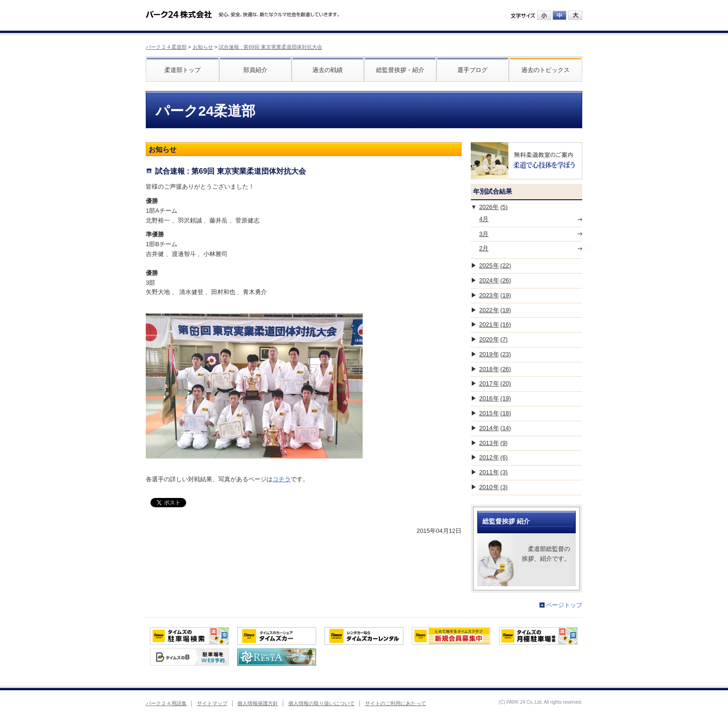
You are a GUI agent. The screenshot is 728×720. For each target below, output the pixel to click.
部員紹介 (255, 70)
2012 (493, 457)
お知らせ (203, 47)
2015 (495, 413)
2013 (493, 443)
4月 (484, 219)
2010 (493, 487)
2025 (495, 265)
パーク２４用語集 (166, 703)
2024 (495, 280)
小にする (544, 15)
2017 (495, 383)
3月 (484, 234)
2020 (493, 339)
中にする (559, 15)
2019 (495, 354)
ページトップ (564, 605)
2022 (495, 310)
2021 (495, 324)
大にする (575, 15)
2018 (495, 369)
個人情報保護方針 (258, 703)
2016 (495, 398)
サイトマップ (212, 703)
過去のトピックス (546, 70)
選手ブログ (472, 70)
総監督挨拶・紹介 (400, 70)
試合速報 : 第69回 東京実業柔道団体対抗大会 (270, 47)
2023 (495, 295)
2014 (495, 428)
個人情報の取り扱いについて (322, 703)
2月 (484, 248)
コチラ (282, 479)
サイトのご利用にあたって (396, 703)
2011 (493, 472)
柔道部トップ (182, 70)
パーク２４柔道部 (166, 47)
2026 (493, 207)
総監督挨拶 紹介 (506, 521)
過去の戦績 (328, 70)
